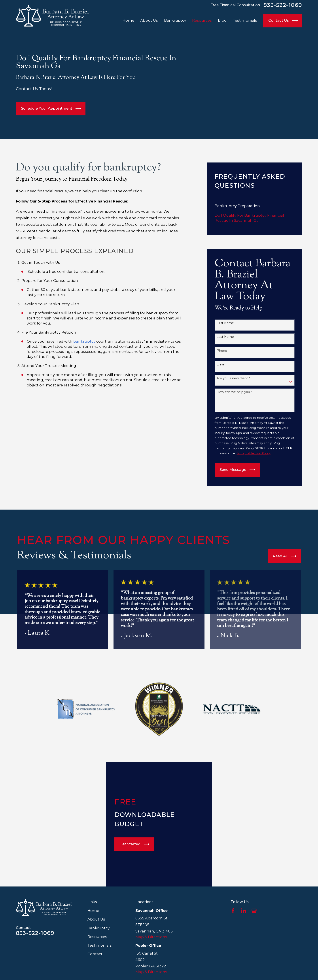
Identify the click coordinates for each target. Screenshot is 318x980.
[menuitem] (255, 206)
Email (221, 364)
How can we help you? (234, 392)
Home (93, 911)
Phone (222, 351)
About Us (96, 919)
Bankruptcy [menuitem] (175, 20)
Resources (97, 937)
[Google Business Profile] (254, 911)
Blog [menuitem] (222, 20)
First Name (225, 323)
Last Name (225, 337)
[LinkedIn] (244, 911)
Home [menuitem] (128, 20)
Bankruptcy (98, 928)
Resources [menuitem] (202, 20)
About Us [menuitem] (149, 20)
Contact (95, 954)
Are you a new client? (233, 378)
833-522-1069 (283, 5)
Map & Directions (151, 937)
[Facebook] (233, 911)
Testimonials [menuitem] (245, 20)
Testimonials (100, 945)
